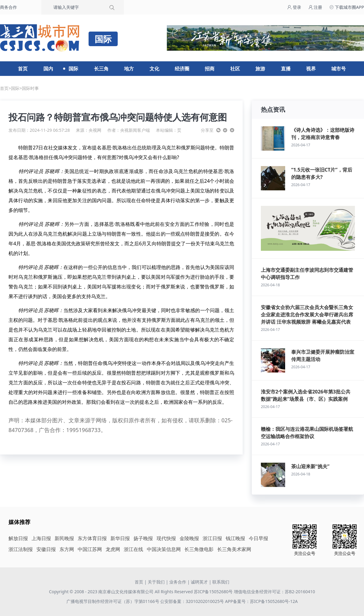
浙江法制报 (21, 549)
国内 (48, 69)
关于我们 (156, 582)
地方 (129, 69)
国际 (73, 69)
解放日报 (18, 538)
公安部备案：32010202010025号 (193, 601)
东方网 (67, 549)
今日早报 (258, 538)
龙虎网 (113, 549)
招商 (210, 69)
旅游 (260, 69)
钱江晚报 (235, 538)
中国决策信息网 (164, 549)
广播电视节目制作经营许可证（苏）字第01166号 (113, 601)
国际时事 (30, 88)
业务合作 (178, 582)
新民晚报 (64, 538)
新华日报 (120, 538)
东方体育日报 (92, 538)
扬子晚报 (143, 538)
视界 (311, 69)
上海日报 (41, 538)
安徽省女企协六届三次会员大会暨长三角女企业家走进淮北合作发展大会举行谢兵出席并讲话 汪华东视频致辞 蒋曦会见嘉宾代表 (307, 315)
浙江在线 (133, 549)
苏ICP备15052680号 (213, 592)
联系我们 (221, 582)
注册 (315, 7)
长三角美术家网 (234, 549)
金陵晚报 (189, 538)
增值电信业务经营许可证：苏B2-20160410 (275, 592)
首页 (23, 69)
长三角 (101, 69)
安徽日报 (46, 549)
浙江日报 (212, 538)
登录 (294, 7)
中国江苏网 (90, 549)
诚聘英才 (199, 582)
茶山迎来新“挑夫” (310, 466)
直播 (286, 69)
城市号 (339, 69)
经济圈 (182, 69)
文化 (154, 69)
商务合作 (8, 7)
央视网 (95, 130)
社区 (235, 69)
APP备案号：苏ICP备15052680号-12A (261, 601)
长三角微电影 (199, 549)
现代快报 (166, 538)
